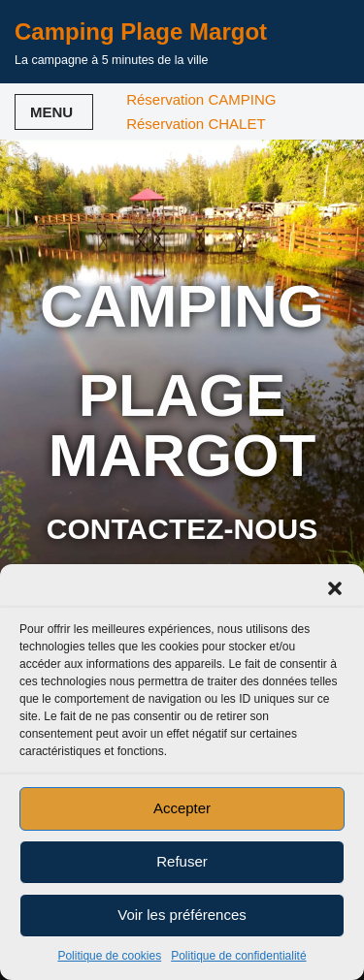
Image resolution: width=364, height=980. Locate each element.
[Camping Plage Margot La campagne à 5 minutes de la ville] (141, 42)
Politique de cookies (109, 956)
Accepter (182, 808)
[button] (335, 588)
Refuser (182, 861)
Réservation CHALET (196, 124)
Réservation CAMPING (201, 99)
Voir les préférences (182, 915)
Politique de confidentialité (238, 956)
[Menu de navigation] (54, 112)
